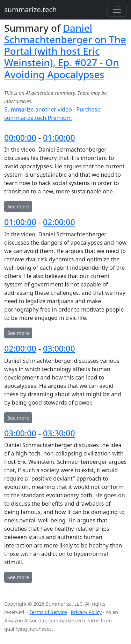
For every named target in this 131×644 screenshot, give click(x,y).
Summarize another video (38, 109)
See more (18, 206)
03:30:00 (59, 433)
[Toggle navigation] (117, 10)
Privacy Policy (86, 612)
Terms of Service (48, 612)
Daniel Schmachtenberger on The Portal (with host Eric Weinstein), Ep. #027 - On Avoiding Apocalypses (65, 51)
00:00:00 (20, 138)
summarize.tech (30, 10)
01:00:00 (59, 138)
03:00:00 (59, 348)
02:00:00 (59, 222)
